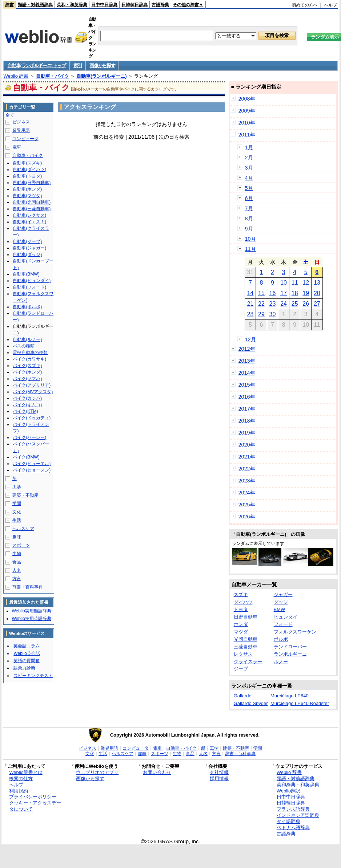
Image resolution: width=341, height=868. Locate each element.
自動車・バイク (53, 76)
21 (250, 304)
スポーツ (21, 545)
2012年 (247, 349)
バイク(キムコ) (27, 405)
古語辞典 (160, 5)
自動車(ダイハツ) (29, 170)
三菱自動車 (246, 647)
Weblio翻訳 (288, 791)
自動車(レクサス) (29, 215)
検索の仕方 (21, 779)
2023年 (247, 481)
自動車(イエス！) (29, 222)
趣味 (17, 537)
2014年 (247, 373)
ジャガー (283, 594)
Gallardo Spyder (251, 703)
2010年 (247, 123)
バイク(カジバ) (27, 398)
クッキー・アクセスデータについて (35, 806)
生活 (17, 520)
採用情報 (219, 779)
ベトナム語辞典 (293, 828)
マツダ (241, 632)
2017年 (247, 409)
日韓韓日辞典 (135, 5)
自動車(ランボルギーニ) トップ (36, 66)
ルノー (281, 662)
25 (295, 304)
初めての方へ (305, 5)
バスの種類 (24, 346)
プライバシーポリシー (33, 797)
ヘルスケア (23, 529)
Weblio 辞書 (16, 76)
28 (250, 314)
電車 (17, 147)
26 (306, 304)
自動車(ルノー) (27, 339)
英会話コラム (27, 646)
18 (295, 293)
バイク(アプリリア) (32, 385)
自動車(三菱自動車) (32, 209)
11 (295, 283)
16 (273, 293)
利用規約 (19, 791)
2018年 (247, 421)
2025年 (247, 505)
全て (10, 115)
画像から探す (102, 66)
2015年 (247, 385)
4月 (249, 178)
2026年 (247, 517)
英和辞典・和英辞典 (298, 785)
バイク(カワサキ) (29, 359)
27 (317, 304)
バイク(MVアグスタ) (33, 392)
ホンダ (241, 624)
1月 (249, 147)
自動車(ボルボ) (27, 307)
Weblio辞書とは (26, 772)
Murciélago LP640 (290, 696)
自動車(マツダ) (27, 196)
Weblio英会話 (27, 653)
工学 (17, 487)
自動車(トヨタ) (27, 176)
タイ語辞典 (288, 821)
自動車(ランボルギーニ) (102, 76)
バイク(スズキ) (27, 366)
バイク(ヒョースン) (32, 470)
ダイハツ (243, 602)
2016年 (247, 397)
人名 (17, 570)
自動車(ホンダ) (27, 189)
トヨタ (241, 609)
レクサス (243, 654)
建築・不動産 (25, 495)
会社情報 (219, 772)
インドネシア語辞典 (298, 815)
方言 (17, 579)
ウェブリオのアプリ (97, 772)
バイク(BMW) (26, 457)
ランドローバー (290, 647)
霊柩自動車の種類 (30, 353)
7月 (249, 208)
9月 (249, 229)
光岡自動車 (246, 639)
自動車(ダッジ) (27, 254)
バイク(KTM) (25, 411)
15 (261, 293)
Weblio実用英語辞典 (31, 619)
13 (317, 283)
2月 (249, 158)
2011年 (247, 135)
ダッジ (281, 602)
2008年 (247, 99)
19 (306, 293)
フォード (283, 624)
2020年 (247, 445)
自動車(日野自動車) (32, 183)
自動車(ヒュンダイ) (32, 281)
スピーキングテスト (33, 676)
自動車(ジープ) (27, 241)
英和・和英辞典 (72, 5)
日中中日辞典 (104, 5)
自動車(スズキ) (27, 163)
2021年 (247, 457)
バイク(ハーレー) (29, 437)
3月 (249, 168)
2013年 (247, 361)
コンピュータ (25, 139)
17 (284, 293)
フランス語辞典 (293, 809)
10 (284, 283)
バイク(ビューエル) (32, 464)
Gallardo (243, 696)
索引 (78, 66)
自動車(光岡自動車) (32, 202)
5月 (249, 188)
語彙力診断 (24, 668)
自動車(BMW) (26, 274)
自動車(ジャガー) (29, 248)
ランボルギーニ (290, 654)
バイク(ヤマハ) (27, 379)
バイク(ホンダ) (27, 372)
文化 (17, 512)
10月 (250, 239)
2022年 (247, 469)
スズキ (241, 594)
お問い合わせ (157, 772)
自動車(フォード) (29, 287)
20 (317, 293)
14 (250, 293)
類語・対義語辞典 (35, 5)
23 (273, 304)
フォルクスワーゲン (295, 632)
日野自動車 (246, 617)
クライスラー (248, 662)
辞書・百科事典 (28, 587)
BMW (280, 609)
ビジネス (21, 122)
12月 (250, 339)
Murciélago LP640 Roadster (300, 703)
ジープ (241, 669)
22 (261, 304)
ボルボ (281, 639)
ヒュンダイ (286, 617)
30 (273, 314)
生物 (17, 554)
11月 (250, 249)
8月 (249, 219)
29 (261, 314)
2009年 (247, 111)
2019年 (247, 433)
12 (306, 283)
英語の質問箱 (27, 661)
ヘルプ (330, 5)
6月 (249, 198)
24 (284, 304)
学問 (17, 504)
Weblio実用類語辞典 (31, 611)
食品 (17, 562)
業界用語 (21, 130)
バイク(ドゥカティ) (32, 418)
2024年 (247, 493)
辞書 (9, 5)
